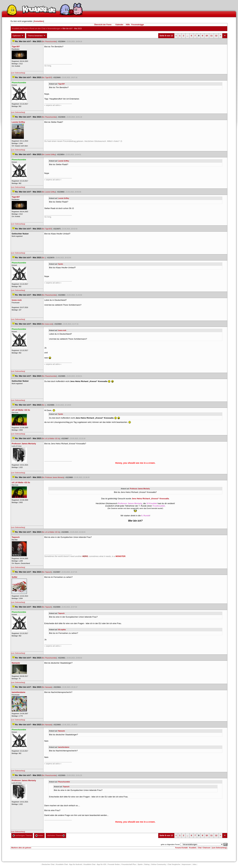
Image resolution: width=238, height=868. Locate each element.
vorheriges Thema (22, 835)
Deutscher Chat (48, 864)
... (188, 36)
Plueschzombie (64, 782)
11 (211, 36)
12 (216, 36)
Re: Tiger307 (47, 77)
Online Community (159, 864)
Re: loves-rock (47, 324)
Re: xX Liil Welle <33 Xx (51, 438)
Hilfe (128, 25)
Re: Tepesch (47, 572)
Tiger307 (61, 84)
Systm (61, 264)
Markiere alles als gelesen (21, 848)
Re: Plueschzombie (49, 41)
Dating (147, 864)
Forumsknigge (138, 25)
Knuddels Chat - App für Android (69, 864)
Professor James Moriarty (140, 489)
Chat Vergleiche (174, 864)
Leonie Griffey (64, 161)
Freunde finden (114, 864)
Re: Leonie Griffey (49, 154)
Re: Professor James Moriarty (53, 477)
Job (194, 864)
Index (39, 835)
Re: (44, 258)
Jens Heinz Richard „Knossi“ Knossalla (150, 499)
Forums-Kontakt (181, 848)
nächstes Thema (56, 835)
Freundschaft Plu (129, 864)
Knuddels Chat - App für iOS (95, 864)
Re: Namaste (47, 687)
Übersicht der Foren (103, 25)
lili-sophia (62, 630)
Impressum (186, 864)
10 (207, 36)
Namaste (61, 731)
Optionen (18, 36)
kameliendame (64, 747)
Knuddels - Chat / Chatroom (200, 848)
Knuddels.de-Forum (20, 29)
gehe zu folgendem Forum (170, 844)
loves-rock (62, 330)
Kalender (119, 25)
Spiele (140, 864)
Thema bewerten (37, 36)
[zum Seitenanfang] (18, 73)
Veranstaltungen (54, 29)
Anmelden (39, 21)
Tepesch (61, 613)
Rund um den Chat (38, 29)
